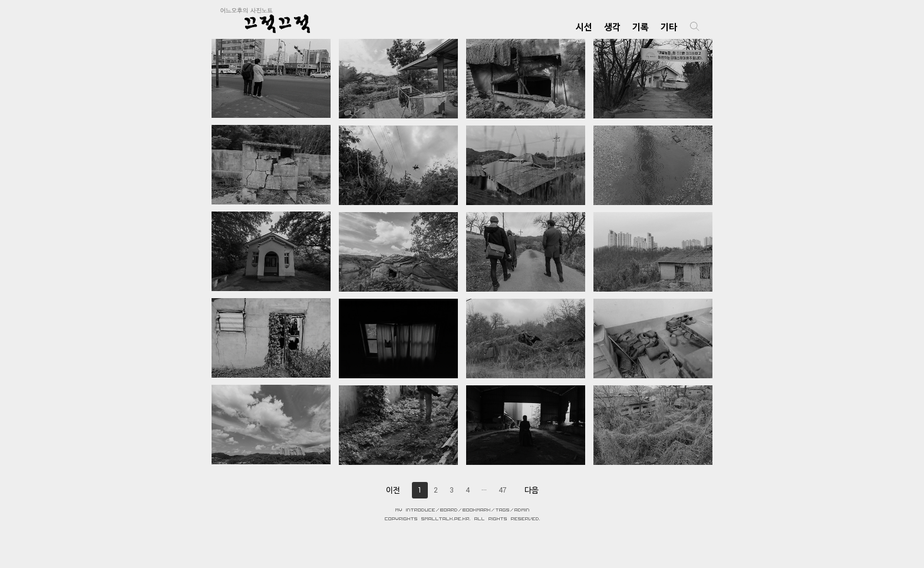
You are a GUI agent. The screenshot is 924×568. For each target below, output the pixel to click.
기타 (669, 27)
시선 (584, 27)
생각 (612, 27)
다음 (532, 490)
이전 (393, 490)
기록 (641, 27)
